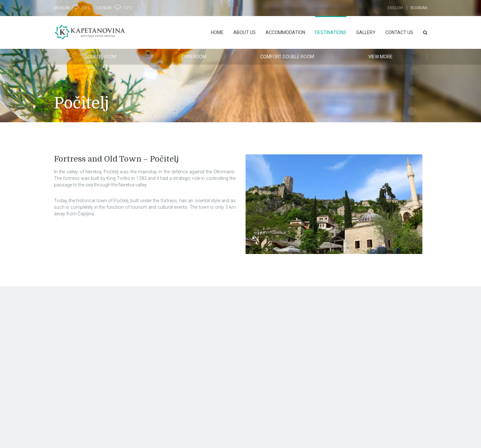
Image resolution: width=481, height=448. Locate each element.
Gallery (366, 32)
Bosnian (419, 8)
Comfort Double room (287, 57)
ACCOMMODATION (285, 32)
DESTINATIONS (331, 32)
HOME (217, 32)
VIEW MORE (380, 57)
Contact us (399, 32)
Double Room (101, 57)
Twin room (194, 57)
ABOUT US (245, 32)
